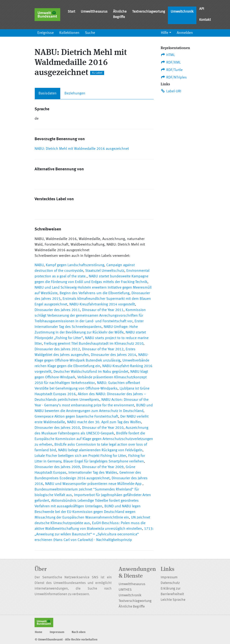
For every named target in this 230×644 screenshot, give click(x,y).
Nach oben (79, 632)
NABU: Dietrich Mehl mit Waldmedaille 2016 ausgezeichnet (82, 149)
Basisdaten (48, 93)
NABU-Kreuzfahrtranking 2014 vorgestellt (102, 304)
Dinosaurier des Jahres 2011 (57, 310)
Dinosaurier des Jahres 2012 (57, 349)
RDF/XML (171, 62)
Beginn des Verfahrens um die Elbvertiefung (94, 293)
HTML (168, 55)
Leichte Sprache (173, 600)
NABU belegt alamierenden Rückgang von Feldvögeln (100, 450)
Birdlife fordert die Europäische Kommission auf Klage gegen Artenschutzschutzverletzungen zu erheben (94, 439)
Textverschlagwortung (149, 12)
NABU (39, 265)
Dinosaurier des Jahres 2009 (57, 467)
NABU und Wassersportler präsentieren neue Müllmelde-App (94, 484)
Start (71, 12)
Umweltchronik (182, 12)
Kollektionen (69, 33)
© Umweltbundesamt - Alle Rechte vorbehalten (66, 640)
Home (39, 632)
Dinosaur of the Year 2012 (103, 349)
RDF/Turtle (172, 70)
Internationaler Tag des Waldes (93, 473)
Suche (90, 33)
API (202, 9)
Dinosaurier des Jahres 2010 (57, 428)
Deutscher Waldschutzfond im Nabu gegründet (91, 372)
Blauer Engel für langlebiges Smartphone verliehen (104, 462)
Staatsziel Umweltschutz (105, 271)
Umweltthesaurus (94, 12)
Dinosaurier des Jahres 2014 (113, 355)
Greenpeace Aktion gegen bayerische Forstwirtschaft (76, 417)
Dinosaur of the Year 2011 (103, 310)
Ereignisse (46, 33)
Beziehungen (75, 93)
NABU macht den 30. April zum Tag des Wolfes (104, 422)
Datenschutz (170, 583)
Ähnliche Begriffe (120, 14)
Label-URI (171, 91)
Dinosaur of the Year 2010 (103, 428)
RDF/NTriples (174, 77)
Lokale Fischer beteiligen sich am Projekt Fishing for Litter (80, 456)
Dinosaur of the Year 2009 (103, 467)
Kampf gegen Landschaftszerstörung (75, 265)
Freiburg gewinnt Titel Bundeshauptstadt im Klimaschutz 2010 (94, 344)
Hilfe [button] (165, 33)
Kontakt (205, 20)
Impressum (169, 578)
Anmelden (185, 33)
